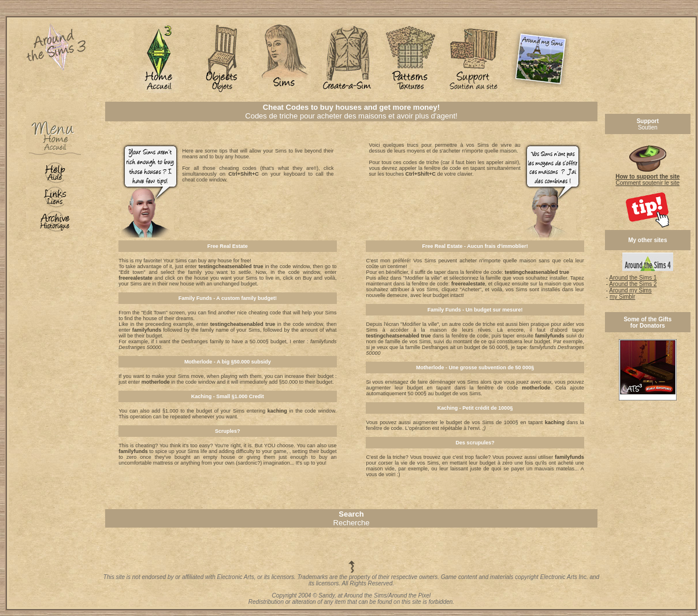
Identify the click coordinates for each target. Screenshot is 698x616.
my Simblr (622, 297)
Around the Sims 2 (633, 284)
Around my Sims (630, 290)
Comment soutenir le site (647, 177)
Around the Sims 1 (633, 278)
